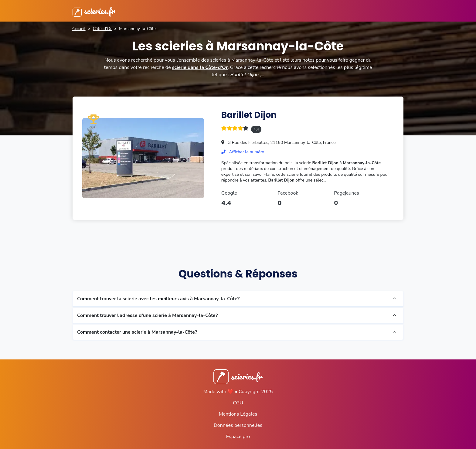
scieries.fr (94, 11)
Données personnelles (238, 425)
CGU (238, 403)
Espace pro (238, 437)
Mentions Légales (238, 414)
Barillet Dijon (249, 115)
